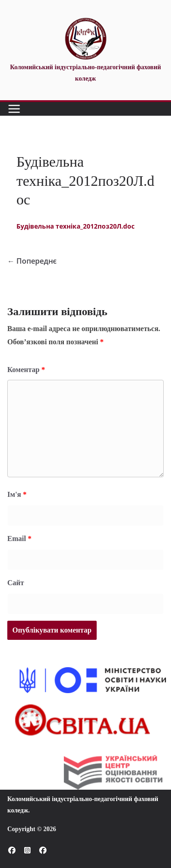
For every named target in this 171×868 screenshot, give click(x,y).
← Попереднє (32, 261)
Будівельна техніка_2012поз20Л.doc (75, 226)
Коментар (26, 370)
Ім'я (17, 494)
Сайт (16, 583)
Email (19, 539)
